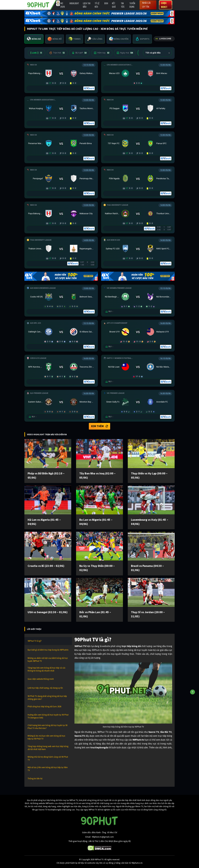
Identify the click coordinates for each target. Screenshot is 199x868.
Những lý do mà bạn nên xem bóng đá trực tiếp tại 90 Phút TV (46, 737)
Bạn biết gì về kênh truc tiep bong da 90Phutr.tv (48, 650)
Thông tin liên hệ (35, 779)
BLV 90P (79, 53)
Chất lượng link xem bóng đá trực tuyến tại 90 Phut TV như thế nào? (47, 727)
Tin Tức (123, 5)
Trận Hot (57, 53)
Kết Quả (114, 5)
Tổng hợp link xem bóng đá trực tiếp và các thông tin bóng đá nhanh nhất (47, 669)
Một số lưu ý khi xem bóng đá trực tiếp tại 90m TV (48, 769)
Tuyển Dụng (132, 5)
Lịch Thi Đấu (87, 5)
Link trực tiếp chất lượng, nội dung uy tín (45, 688)
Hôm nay (102, 53)
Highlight (74, 3)
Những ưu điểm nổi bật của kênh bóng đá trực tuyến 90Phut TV (48, 660)
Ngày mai (125, 53)
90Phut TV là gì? (35, 641)
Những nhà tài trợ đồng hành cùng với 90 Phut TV (48, 758)
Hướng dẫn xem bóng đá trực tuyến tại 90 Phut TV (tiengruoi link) (48, 716)
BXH (106, 3)
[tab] (34, 39)
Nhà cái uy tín (146, 5)
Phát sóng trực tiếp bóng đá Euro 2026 (44, 706)
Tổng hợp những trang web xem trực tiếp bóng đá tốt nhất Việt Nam (48, 748)
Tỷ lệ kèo (97, 5)
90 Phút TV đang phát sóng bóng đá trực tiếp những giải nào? (47, 698)
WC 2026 (63, 5)
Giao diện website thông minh (41, 679)
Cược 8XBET (164, 5)
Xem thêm (99, 426)
